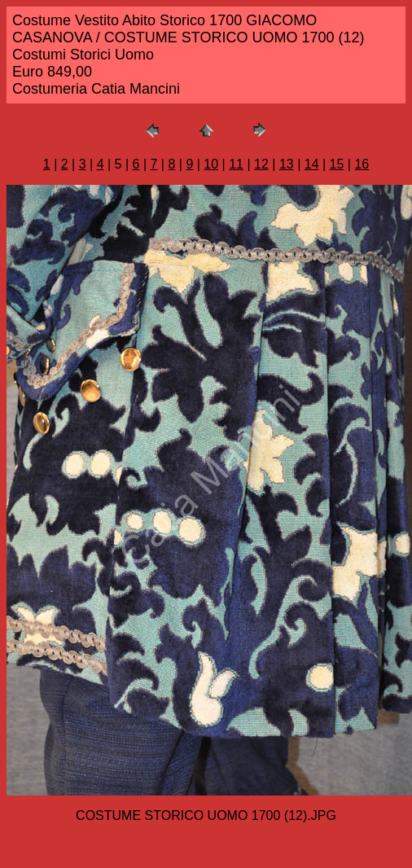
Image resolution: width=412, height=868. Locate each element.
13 (287, 164)
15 (337, 164)
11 (236, 164)
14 (312, 164)
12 (261, 164)
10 (211, 164)
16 (362, 164)
